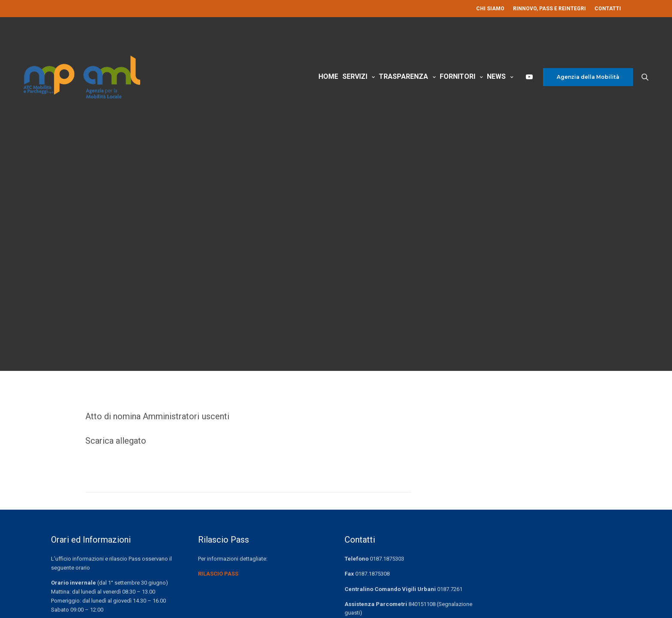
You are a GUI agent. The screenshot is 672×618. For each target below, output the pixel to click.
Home (328, 76)
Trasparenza (403, 76)
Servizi (355, 76)
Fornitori (457, 76)
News (496, 76)
